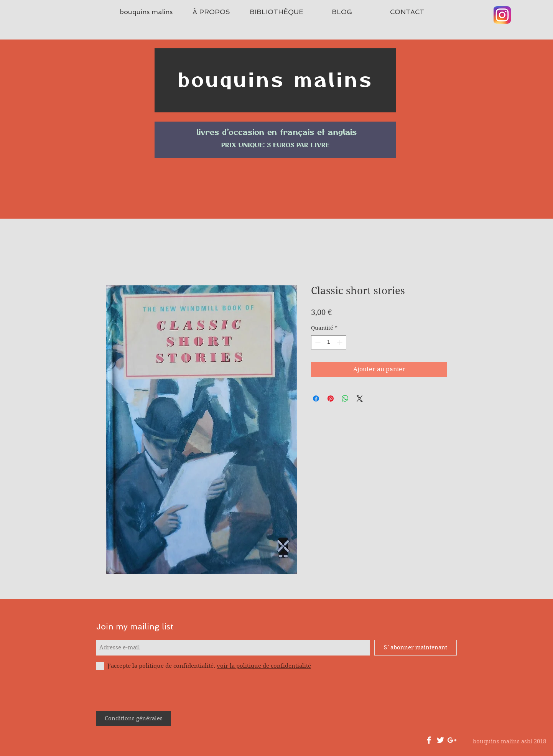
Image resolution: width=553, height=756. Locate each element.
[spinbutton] (329, 342)
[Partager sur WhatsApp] (345, 399)
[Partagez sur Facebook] (316, 399)
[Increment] (340, 342)
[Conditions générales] (134, 718)
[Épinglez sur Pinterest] (331, 399)
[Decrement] (317, 342)
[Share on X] (360, 399)
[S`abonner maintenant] (416, 648)
